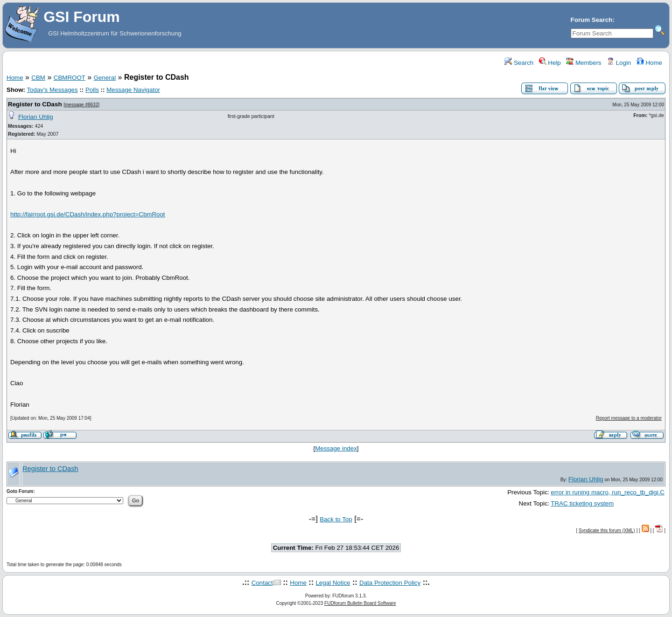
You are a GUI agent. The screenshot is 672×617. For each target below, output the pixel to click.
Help (550, 63)
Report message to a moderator (629, 418)
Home (649, 63)
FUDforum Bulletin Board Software (360, 603)
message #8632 (81, 105)
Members (584, 63)
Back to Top (336, 519)
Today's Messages (52, 90)
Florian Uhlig (36, 117)
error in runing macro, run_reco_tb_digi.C (608, 492)
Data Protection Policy (390, 583)
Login (619, 63)
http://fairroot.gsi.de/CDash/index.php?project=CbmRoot (88, 214)
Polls (92, 90)
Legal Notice (333, 583)
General (105, 78)
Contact (262, 583)
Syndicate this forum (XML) (607, 530)
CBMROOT (70, 78)
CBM (38, 78)
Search (519, 63)
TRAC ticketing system (582, 503)
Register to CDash (35, 104)
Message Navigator (133, 90)
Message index (336, 448)
